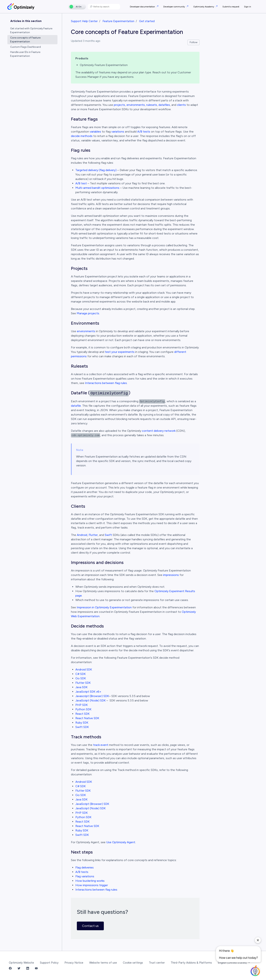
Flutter (93, 535)
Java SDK (81, 687)
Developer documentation (143, 7)
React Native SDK (87, 718)
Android (82, 535)
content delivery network (159, 431)
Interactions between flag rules (106, 383)
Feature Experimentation (118, 21)
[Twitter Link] (19, 968)
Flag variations (85, 876)
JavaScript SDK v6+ (88, 692)
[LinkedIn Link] (28, 968)
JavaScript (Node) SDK (91, 700)
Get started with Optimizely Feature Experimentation (31, 30)
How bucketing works (90, 881)
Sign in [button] (248, 7)
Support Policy (49, 963)
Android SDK (84, 669)
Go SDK (81, 678)
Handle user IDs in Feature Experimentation (25, 54)
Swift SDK (82, 727)
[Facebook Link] (10, 968)
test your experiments (120, 352)
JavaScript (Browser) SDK (92, 804)
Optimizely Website (21, 963)
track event (101, 745)
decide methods (82, 136)
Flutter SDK (83, 683)
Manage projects (88, 313)
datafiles (164, 105)
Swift (108, 535)
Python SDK (83, 709)
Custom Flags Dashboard (25, 47)
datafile (76, 406)
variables (95, 132)
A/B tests (144, 132)
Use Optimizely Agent (121, 842)
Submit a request (231, 7)
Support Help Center (84, 21)
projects (119, 105)
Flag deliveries (85, 867)
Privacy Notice (74, 963)
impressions (171, 575)
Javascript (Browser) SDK (92, 696)
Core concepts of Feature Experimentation (25, 40)
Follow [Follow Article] (194, 42)
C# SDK (81, 674)
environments (136, 105)
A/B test (81, 183)
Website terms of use (103, 963)
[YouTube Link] (36, 968)
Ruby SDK (82, 723)
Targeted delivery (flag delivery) (96, 170)
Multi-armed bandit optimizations (97, 188)
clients (181, 105)
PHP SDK (82, 705)
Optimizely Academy (204, 7)
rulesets (152, 105)
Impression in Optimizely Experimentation (104, 607)
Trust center (157, 963)
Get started (147, 21)
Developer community (174, 7)
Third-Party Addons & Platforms (191, 963)
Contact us (90, 926)
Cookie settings (133, 963)
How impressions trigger (92, 885)
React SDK (82, 714)
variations (118, 132)
